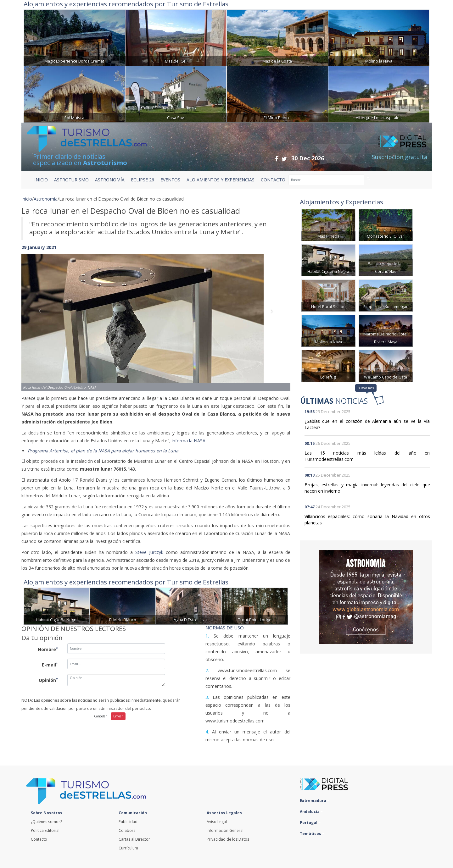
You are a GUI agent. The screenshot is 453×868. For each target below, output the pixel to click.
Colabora (127, 830)
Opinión (48, 680)
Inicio (41, 180)
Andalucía (311, 812)
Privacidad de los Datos (228, 839)
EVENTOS (170, 180)
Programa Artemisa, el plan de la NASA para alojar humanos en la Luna (103, 451)
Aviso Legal (217, 822)
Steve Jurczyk (149, 552)
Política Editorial (45, 830)
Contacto (39, 839)
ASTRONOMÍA (110, 180)
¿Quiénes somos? (46, 822)
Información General (225, 830)
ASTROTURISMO (71, 180)
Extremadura (315, 801)
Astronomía (46, 199)
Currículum (128, 848)
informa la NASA (189, 441)
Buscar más (366, 388)
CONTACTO (273, 180)
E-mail (50, 665)
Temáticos (312, 834)
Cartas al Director (134, 839)
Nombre (48, 649)
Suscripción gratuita (400, 157)
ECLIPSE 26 (143, 180)
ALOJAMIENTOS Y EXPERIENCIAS (221, 180)
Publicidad (128, 822)
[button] (42, 316)
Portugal (310, 823)
